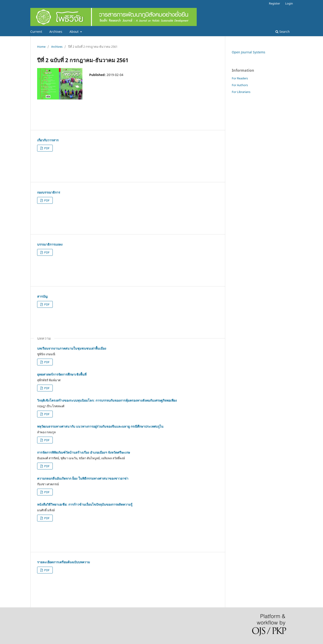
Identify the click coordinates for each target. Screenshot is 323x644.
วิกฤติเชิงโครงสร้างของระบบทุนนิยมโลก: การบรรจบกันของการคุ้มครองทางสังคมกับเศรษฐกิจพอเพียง (107, 400)
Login (289, 3)
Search (283, 32)
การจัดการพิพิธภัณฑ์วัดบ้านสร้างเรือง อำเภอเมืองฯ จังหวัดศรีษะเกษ (84, 452)
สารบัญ (42, 296)
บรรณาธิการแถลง (50, 244)
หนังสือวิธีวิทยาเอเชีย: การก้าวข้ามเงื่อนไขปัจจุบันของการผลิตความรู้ (85, 504)
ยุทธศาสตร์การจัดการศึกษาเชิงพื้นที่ (62, 374)
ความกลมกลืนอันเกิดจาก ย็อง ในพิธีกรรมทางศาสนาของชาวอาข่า (83, 478)
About (74, 32)
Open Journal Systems (249, 52)
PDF (47, 148)
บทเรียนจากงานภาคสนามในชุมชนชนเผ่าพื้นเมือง (72, 348)
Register (274, 3)
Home (41, 47)
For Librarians (241, 92)
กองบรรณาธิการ (49, 192)
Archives (56, 32)
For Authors (240, 85)
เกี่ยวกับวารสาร (48, 140)
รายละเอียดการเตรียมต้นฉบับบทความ (63, 562)
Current (36, 32)
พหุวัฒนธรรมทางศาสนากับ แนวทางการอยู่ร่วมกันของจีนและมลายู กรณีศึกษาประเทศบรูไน (100, 426)
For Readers (240, 78)
